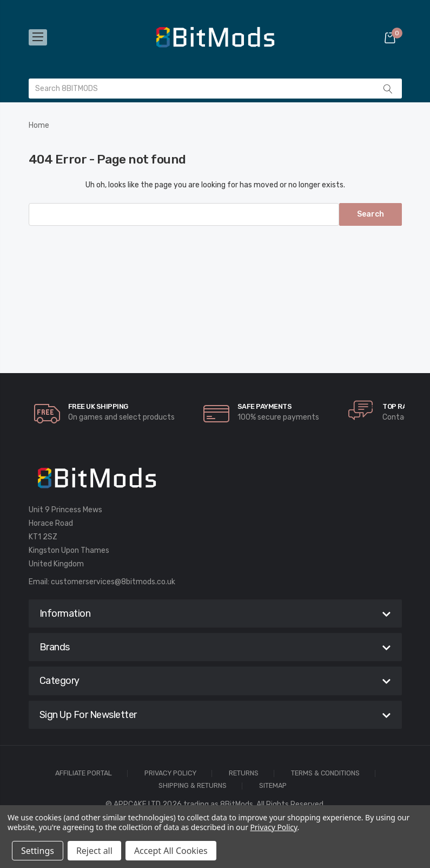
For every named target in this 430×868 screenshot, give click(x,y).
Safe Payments (265, 406)
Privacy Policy (170, 774)
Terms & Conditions (325, 774)
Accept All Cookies (171, 851)
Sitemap (273, 786)
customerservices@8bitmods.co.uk (113, 582)
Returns (244, 774)
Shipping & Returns (193, 786)
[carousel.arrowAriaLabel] (47, 414)
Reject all (94, 851)
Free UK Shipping (98, 406)
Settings (38, 851)
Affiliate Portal (84, 774)
